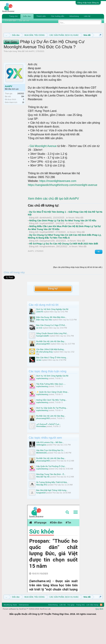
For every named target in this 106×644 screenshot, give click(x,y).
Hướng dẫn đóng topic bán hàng (39, 51)
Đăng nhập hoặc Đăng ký (88, 3)
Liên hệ (87, 16)
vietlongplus (41, 467)
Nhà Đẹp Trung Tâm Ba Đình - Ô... (51, 496)
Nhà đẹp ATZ (42, 507)
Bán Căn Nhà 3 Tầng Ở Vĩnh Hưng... (52, 380)
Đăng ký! (53, 310)
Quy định (99, 631)
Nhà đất (21, 73)
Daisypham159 (47, 263)
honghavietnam (47, 268)
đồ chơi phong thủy (45, 374)
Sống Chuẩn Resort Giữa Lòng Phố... (52, 355)
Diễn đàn (27, 16)
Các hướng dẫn (58, 16)
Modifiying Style (10, 627)
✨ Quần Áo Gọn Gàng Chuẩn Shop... (53, 414)
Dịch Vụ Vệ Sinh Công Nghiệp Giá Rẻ (52, 331)
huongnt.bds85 (43, 358)
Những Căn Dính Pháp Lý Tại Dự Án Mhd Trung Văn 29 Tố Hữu (63, 242)
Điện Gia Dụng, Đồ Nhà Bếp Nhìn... (51, 339)
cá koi (39, 382)
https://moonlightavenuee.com (58, 203)
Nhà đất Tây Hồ (43, 499)
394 (23, 119)
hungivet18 (41, 515)
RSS (101, 627)
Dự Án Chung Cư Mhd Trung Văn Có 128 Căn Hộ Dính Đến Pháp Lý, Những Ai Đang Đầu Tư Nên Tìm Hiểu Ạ (65, 259)
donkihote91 (46, 240)
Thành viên (41, 16)
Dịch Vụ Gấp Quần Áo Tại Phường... (52, 430)
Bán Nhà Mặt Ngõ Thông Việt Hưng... (52, 512)
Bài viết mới (25, 21)
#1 (99, 274)
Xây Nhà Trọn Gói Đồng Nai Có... (50, 472)
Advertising (74, 16)
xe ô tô (39, 350)
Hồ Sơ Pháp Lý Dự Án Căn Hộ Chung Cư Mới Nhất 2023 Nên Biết (64, 266)
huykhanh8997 (47, 245)
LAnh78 (40, 334)
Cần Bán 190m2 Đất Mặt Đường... (51, 371)
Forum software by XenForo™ (27, 631)
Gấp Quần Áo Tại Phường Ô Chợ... (51, 488)
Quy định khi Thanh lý (73, 47)
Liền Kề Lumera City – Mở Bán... (50, 464)
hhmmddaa (41, 448)
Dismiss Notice (100, 43)
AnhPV (31, 73)
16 (23, 124)
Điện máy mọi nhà (44, 342)
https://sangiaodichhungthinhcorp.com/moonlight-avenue (63, 207)
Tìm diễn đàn (11, 21)
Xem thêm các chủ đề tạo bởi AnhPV (53, 220)
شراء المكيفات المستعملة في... (49, 446)
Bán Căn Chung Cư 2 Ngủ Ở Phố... (51, 347)
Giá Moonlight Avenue (43, 168)
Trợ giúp (71, 627)
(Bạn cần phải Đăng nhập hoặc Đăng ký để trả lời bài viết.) (78, 289)
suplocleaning (42, 400)
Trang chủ (13, 16)
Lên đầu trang (92, 627)
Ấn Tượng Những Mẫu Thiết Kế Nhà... (52, 504)
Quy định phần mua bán (41, 47)
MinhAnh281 (42, 475)
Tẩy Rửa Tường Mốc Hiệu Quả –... (51, 406)
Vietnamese (24, 627)
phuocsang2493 (43, 366)
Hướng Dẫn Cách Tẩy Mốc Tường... (52, 422)
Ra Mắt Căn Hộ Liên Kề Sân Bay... (51, 363)
